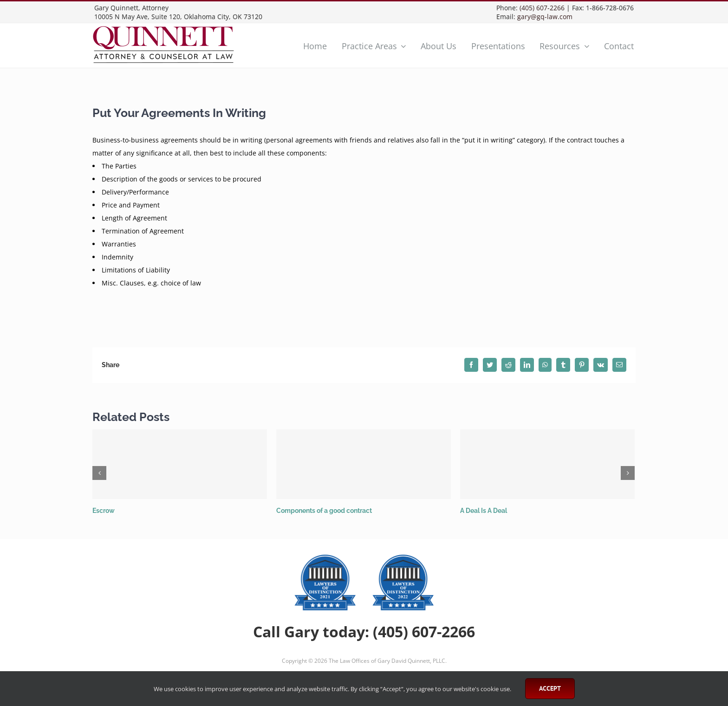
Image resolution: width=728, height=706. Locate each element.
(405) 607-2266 (542, 8)
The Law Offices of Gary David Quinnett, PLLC (387, 661)
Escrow (104, 511)
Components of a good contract (324, 511)
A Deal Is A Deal (484, 511)
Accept (550, 688)
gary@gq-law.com (545, 16)
